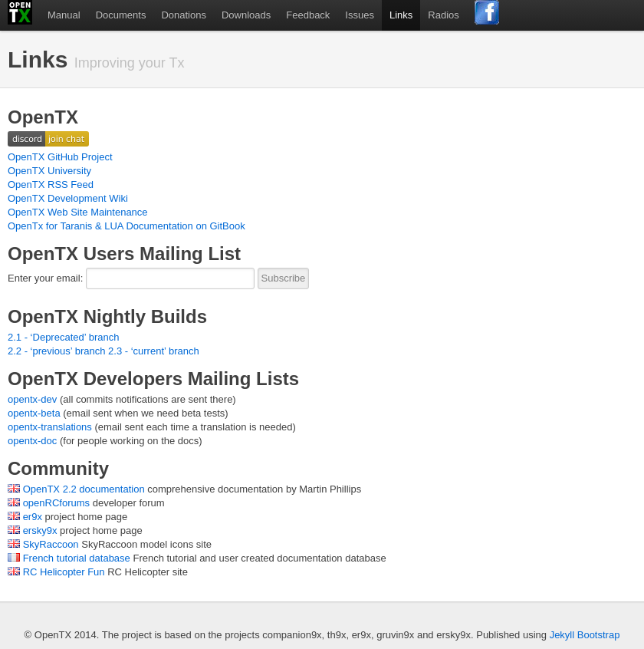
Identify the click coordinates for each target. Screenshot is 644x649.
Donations (184, 15)
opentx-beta (34, 413)
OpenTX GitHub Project (60, 157)
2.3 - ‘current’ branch (154, 351)
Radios (443, 15)
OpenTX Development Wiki (68, 198)
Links (401, 15)
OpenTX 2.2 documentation (84, 489)
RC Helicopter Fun (64, 572)
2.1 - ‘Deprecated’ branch (64, 337)
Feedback (308, 15)
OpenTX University (49, 171)
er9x (33, 517)
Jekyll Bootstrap (585, 635)
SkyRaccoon (51, 544)
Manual (64, 15)
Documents (121, 15)
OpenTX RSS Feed (51, 184)
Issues (360, 15)
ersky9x (40, 530)
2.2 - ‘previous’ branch (56, 351)
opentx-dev (32, 399)
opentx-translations (50, 427)
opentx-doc (32, 441)
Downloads (246, 15)
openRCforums (56, 503)
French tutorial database (77, 558)
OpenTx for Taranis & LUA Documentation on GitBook (127, 226)
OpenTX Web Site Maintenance (78, 212)
